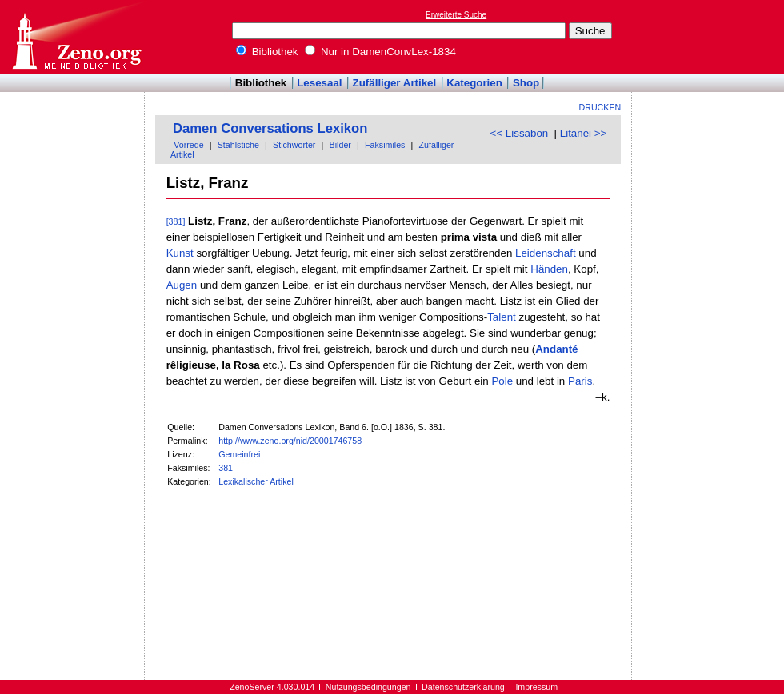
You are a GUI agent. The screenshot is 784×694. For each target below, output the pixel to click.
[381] (176, 221)
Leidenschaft (546, 253)
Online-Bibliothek (76, 37)
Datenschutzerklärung (463, 687)
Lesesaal (319, 83)
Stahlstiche (238, 145)
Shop (526, 83)
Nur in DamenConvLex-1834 (380, 52)
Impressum (536, 687)
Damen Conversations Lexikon (270, 128)
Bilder (340, 145)
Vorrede (188, 145)
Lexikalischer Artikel (256, 481)
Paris (580, 381)
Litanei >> (584, 133)
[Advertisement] (710, 37)
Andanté (556, 349)
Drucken (600, 107)
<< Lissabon (520, 133)
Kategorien (474, 83)
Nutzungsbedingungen (368, 687)
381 (226, 468)
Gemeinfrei (239, 454)
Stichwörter (294, 145)
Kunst (180, 253)
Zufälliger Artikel (395, 83)
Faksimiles (385, 145)
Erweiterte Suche (456, 15)
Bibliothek (267, 52)
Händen (549, 269)
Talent (502, 317)
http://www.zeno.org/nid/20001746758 (290, 441)
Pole (502, 381)
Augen (182, 285)
